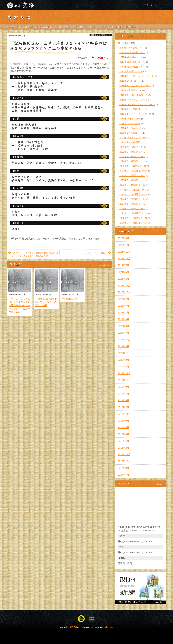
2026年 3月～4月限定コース (133, 223)
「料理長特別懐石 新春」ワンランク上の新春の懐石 (46, 302)
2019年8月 (123, 394)
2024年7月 (123, 265)
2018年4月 (123, 441)
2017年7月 (123, 475)
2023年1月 (123, 313)
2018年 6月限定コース (131, 90)
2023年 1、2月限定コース (132, 175)
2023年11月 (124, 286)
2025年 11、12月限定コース (133, 213)
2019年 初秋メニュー (130, 119)
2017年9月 (123, 468)
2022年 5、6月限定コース (132, 157)
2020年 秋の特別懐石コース (133, 142)
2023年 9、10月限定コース (133, 190)
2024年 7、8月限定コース (132, 209)
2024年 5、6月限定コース (132, 204)
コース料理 (124, 43)
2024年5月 (123, 272)
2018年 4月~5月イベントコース (135, 86)
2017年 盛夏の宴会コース (132, 67)
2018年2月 (123, 448)
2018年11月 (124, 414)
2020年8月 (123, 360)
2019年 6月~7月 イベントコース (135, 114)
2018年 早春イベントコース (133, 100)
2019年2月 (123, 407)
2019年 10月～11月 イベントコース (137, 104)
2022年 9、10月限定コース (133, 166)
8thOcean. (109, 627)
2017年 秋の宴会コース (131, 71)
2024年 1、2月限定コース (101, 35)
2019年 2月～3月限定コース (133, 109)
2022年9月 (123, 319)
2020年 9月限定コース (131, 133)
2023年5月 (123, 306)
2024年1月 (123, 279)
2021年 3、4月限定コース (132, 152)
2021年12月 (124, 340)
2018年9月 (123, 421)
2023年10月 (124, 292)
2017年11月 (124, 454)
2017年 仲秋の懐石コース (132, 52)
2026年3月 (123, 238)
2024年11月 (124, 258)
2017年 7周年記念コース (132, 48)
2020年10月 (124, 353)
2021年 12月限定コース (131, 147)
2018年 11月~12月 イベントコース (137, 76)
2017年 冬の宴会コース (131, 57)
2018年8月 (123, 427)
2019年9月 (123, 387)
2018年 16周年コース (130, 81)
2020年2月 (123, 367)
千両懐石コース (70, 299)
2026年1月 (123, 245)
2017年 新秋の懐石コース (132, 62)
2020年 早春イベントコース (133, 138)
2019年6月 (123, 400)
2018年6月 (123, 434)
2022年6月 (123, 326)
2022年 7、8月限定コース (132, 161)
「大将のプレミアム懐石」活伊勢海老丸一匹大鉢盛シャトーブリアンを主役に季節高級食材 (33, 254)
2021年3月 (123, 346)
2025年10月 (124, 252)
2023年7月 (123, 299)
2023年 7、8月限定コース (132, 185)
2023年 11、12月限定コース (133, 171)
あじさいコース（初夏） (98, 253)
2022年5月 (123, 333)
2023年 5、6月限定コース (132, 180)
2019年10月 (124, 380)
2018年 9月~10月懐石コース (133, 95)
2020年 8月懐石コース (131, 128)
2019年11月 (124, 373)
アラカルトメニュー (153, 5)
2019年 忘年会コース (130, 123)
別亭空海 (73, 627)
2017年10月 (124, 461)
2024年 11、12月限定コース (133, 194)
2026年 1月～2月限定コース (133, 218)
